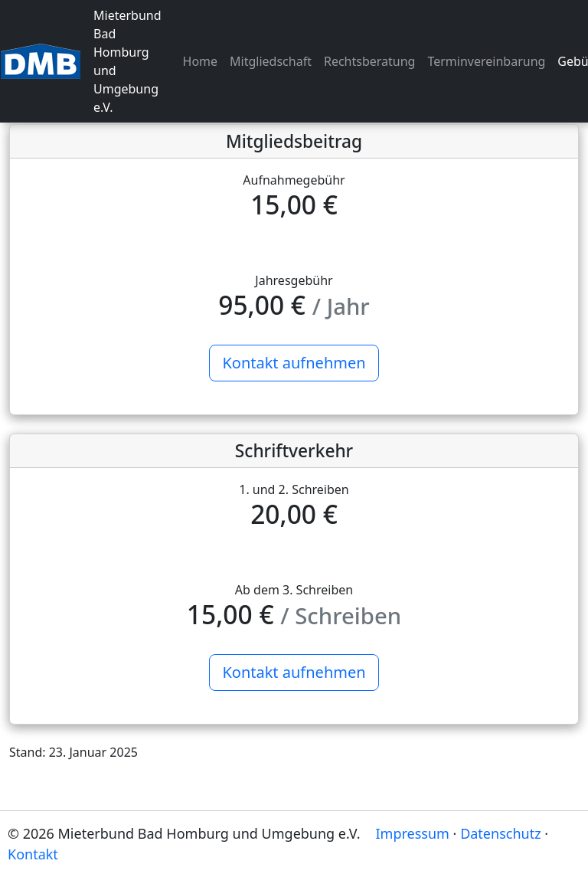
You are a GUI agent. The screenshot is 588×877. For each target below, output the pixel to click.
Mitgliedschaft (271, 61)
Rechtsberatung (370, 61)
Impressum (413, 833)
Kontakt (33, 854)
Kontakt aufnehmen (294, 363)
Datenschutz (500, 833)
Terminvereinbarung (486, 61)
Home (201, 61)
